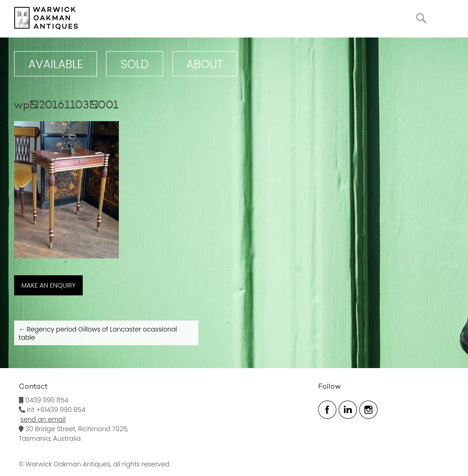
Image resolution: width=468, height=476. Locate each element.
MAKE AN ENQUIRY (49, 285)
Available (56, 64)
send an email (43, 419)
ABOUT (205, 64)
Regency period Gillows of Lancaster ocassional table (98, 333)
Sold (134, 64)
